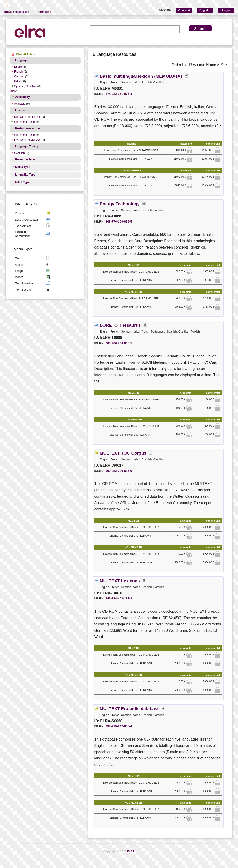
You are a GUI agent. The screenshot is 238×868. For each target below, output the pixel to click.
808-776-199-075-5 (119, 221)
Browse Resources (17, 12)
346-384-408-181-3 (119, 598)
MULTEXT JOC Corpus (123, 453)
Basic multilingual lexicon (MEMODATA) (141, 76)
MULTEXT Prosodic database (130, 709)
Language (22, 60)
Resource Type (25, 160)
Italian (18, 81)
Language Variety (27, 146)
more (14, 91)
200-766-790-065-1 (119, 343)
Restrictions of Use (28, 128)
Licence (20, 110)
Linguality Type (25, 175)
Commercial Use (25, 122)
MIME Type (22, 182)
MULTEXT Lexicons (120, 581)
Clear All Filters (25, 54)
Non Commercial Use (27, 117)
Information (43, 12)
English (19, 67)
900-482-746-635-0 (119, 471)
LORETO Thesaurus (120, 325)
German (19, 76)
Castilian (20, 153)
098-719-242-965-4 (119, 726)
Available (20, 104)
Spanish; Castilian (25, 86)
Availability (22, 97)
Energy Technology (120, 204)
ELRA (131, 851)
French (18, 72)
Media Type (23, 167)
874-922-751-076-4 (119, 94)
